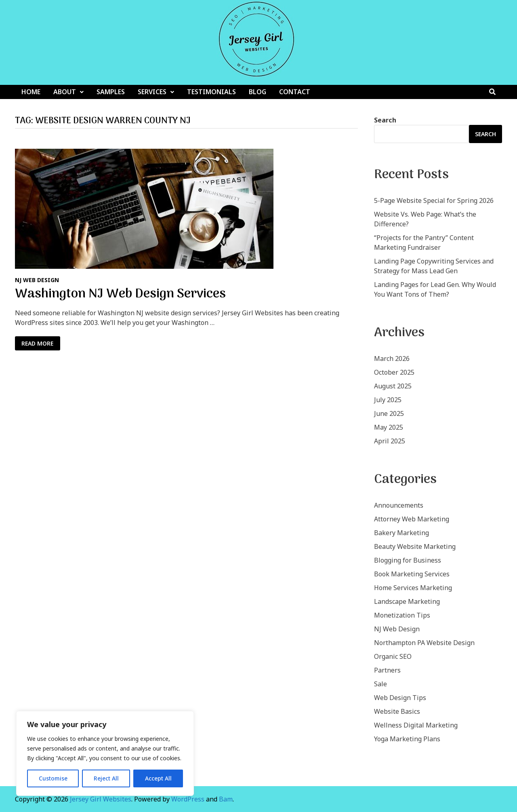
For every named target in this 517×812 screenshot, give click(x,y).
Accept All (158, 778)
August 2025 (393, 386)
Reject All (106, 778)
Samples (111, 92)
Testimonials (211, 92)
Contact (295, 92)
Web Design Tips (400, 698)
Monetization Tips (402, 615)
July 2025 (388, 400)
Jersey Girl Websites (101, 799)
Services (152, 92)
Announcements (399, 505)
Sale (380, 684)
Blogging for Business (408, 560)
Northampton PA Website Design (424, 643)
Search (385, 120)
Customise (53, 778)
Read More (41, 344)
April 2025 (390, 441)
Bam (226, 799)
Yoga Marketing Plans (407, 739)
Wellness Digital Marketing (416, 725)
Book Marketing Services (412, 574)
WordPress (188, 799)
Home (31, 92)
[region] (105, 753)
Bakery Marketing (401, 533)
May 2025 (389, 427)
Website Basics (397, 711)
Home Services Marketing (413, 588)
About (65, 92)
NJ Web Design (37, 280)
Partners (387, 670)
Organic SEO (393, 656)
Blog (257, 92)
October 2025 (394, 372)
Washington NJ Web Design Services (120, 294)
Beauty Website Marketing (415, 546)
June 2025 (389, 413)
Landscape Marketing (407, 601)
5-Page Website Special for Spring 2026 (434, 200)
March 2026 (392, 359)
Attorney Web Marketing (412, 519)
